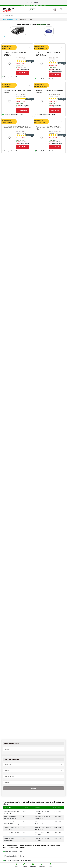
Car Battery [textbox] (9, 765)
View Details (23, 73)
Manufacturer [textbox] (10, 776)
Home (4, 19)
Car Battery (10, 19)
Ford (16, 19)
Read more (8, 37)
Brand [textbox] (7, 771)
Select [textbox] (7, 749)
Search (33, 788)
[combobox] (33, 749)
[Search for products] (33, 16)
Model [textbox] (7, 782)
